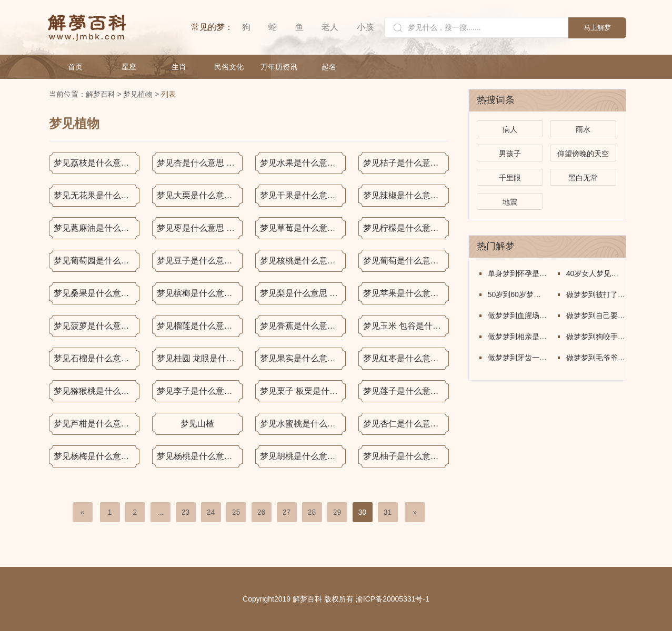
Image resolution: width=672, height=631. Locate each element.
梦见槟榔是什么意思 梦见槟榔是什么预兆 (200, 293)
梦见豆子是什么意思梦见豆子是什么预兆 (200, 261)
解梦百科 (101, 94)
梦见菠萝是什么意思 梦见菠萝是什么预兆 (97, 326)
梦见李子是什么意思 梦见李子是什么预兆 (200, 391)
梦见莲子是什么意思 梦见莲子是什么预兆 (406, 391)
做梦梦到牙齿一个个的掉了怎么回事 (518, 358)
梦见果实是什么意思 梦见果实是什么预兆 (303, 358)
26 (262, 512)
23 (186, 512)
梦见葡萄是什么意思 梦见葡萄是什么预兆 (406, 261)
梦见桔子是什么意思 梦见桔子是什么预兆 (406, 163)
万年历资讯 (279, 67)
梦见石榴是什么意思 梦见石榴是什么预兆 (97, 358)
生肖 (179, 67)
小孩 (365, 27)
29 (337, 512)
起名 (329, 67)
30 (363, 512)
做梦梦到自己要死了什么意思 (596, 315)
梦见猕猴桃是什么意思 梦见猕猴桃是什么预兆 (97, 391)
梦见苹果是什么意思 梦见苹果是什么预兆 (406, 293)
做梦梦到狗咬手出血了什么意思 (596, 337)
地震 (510, 202)
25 (236, 512)
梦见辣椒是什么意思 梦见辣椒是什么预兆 (406, 195)
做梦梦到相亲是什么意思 (518, 337)
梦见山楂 (197, 424)
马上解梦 (597, 28)
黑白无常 (583, 178)
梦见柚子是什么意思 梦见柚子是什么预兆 (406, 456)
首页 (75, 67)
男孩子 (510, 154)
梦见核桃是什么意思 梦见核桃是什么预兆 (303, 261)
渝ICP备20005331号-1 (393, 599)
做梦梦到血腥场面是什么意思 (518, 315)
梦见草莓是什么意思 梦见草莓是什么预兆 (303, 228)
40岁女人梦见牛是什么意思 (596, 273)
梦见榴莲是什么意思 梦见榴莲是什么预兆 (200, 326)
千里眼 (510, 178)
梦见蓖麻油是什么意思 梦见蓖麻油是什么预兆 (97, 228)
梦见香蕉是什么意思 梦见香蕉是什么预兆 (303, 326)
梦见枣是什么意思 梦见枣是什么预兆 (200, 228)
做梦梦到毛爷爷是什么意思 (596, 358)
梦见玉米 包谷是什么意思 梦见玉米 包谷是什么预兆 (406, 326)
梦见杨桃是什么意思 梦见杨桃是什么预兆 (200, 456)
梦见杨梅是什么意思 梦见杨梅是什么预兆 (97, 456)
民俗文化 (229, 67)
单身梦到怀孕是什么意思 (518, 273)
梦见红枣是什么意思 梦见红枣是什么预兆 (406, 358)
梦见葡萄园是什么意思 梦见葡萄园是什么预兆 (97, 261)
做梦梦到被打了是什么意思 (596, 294)
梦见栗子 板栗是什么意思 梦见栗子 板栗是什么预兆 (303, 391)
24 (211, 512)
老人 (330, 27)
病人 (510, 129)
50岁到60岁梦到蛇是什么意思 (518, 294)
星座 (129, 67)
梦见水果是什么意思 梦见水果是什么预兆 (303, 163)
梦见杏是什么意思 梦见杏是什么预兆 (200, 163)
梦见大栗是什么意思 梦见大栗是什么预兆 (200, 195)
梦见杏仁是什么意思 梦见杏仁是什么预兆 (406, 424)
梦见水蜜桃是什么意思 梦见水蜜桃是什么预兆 (303, 424)
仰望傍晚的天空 (583, 154)
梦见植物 (138, 94)
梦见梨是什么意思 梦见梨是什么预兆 (303, 293)
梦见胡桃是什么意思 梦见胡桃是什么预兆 (303, 456)
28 (312, 512)
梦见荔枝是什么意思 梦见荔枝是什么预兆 (97, 163)
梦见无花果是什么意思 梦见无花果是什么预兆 (97, 195)
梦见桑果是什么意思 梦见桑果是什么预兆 (97, 293)
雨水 (583, 129)
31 (388, 512)
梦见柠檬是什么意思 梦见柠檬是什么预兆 (406, 228)
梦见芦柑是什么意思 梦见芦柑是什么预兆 (97, 424)
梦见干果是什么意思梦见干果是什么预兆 (303, 195)
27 (287, 512)
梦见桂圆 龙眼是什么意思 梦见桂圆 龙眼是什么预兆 (200, 358)
